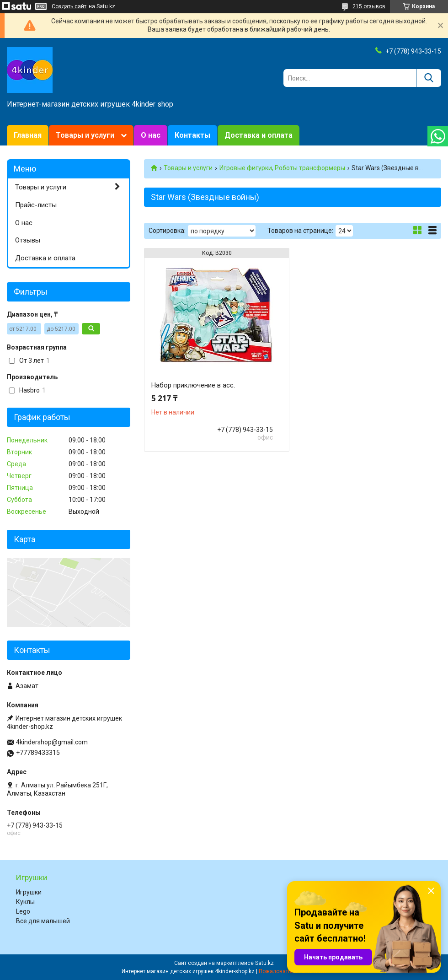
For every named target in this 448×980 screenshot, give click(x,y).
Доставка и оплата (259, 135)
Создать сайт (69, 6)
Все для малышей (43, 921)
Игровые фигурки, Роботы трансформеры (282, 168)
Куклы (25, 902)
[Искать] (429, 78)
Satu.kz (264, 963)
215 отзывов (369, 6)
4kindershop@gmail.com (52, 742)
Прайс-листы (36, 205)
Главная (28, 135)
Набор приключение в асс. (193, 385)
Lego (23, 911)
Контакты (192, 135)
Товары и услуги (85, 135)
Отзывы (28, 240)
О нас (151, 135)
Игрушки (29, 892)
